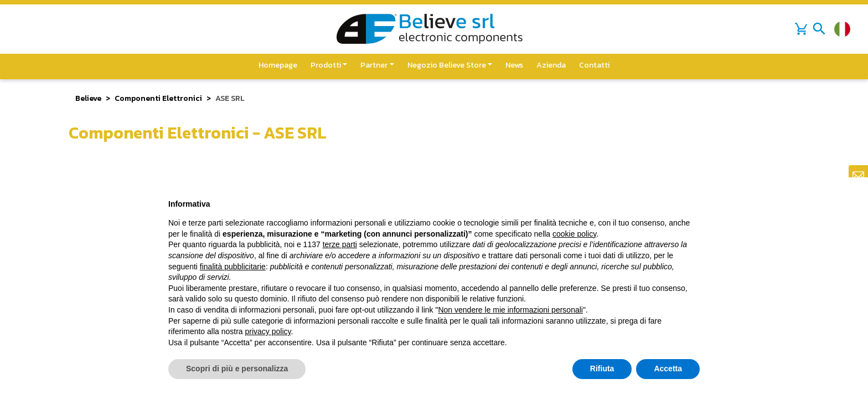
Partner (374, 65)
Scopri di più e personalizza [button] (237, 369)
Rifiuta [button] (602, 369)
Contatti (594, 65)
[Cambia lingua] (842, 29)
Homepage (278, 65)
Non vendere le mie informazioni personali (510, 310)
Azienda (551, 65)
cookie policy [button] (574, 234)
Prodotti (326, 65)
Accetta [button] (668, 369)
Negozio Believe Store (447, 65)
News (514, 65)
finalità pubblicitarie (233, 267)
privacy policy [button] (268, 331)
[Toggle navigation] (819, 29)
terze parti (340, 244)
